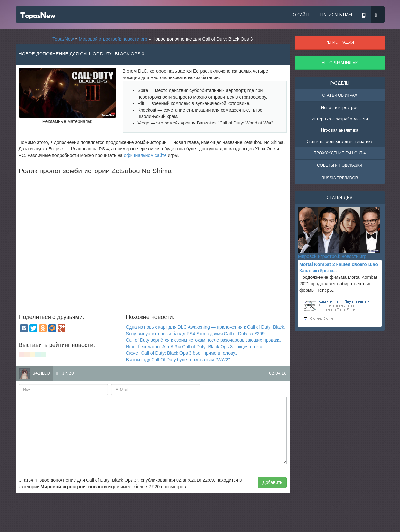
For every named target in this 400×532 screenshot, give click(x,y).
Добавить (272, 482)
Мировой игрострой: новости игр (113, 39)
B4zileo (41, 373)
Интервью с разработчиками (340, 119)
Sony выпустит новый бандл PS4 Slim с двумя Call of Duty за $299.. (196, 334)
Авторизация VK (340, 63)
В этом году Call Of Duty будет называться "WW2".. (179, 360)
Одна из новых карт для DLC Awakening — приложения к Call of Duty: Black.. (206, 327)
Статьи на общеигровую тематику (340, 141)
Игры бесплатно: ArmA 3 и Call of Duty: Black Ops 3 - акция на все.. (196, 347)
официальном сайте (145, 155)
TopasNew (63, 39)
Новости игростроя (340, 107)
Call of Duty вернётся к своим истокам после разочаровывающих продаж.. (204, 340)
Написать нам (336, 15)
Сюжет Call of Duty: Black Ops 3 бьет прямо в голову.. (181, 353)
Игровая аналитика (340, 130)
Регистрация (340, 42)
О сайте (302, 15)
